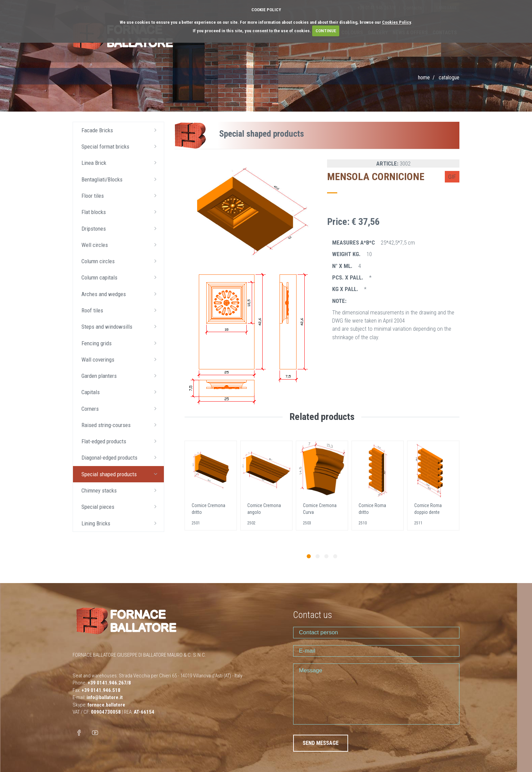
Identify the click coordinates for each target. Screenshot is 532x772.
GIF (452, 177)
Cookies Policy (396, 22)
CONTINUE (326, 31)
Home (424, 78)
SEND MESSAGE (321, 743)
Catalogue (449, 78)
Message (376, 694)
